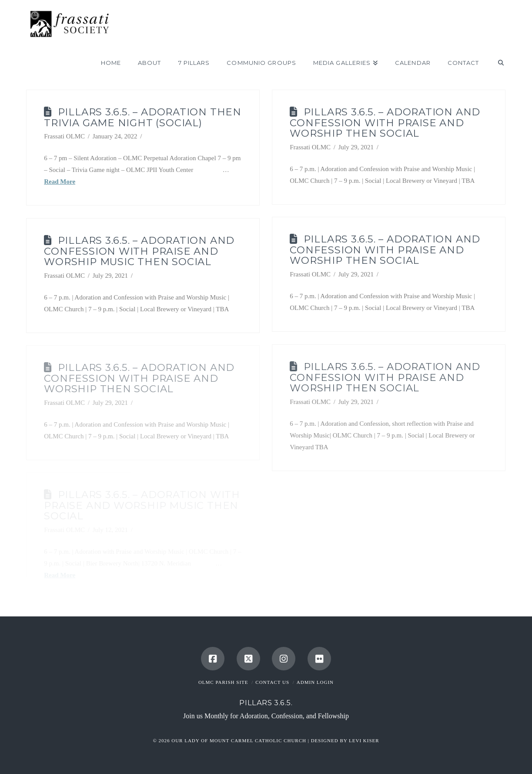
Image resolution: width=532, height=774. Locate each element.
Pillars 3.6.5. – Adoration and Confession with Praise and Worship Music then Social (139, 251)
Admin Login (315, 682)
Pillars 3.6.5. (266, 703)
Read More (60, 182)
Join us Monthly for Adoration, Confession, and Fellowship (266, 716)
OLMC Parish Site (223, 682)
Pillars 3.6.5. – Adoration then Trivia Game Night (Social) (143, 117)
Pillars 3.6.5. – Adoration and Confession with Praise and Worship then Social (385, 123)
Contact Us (272, 682)
